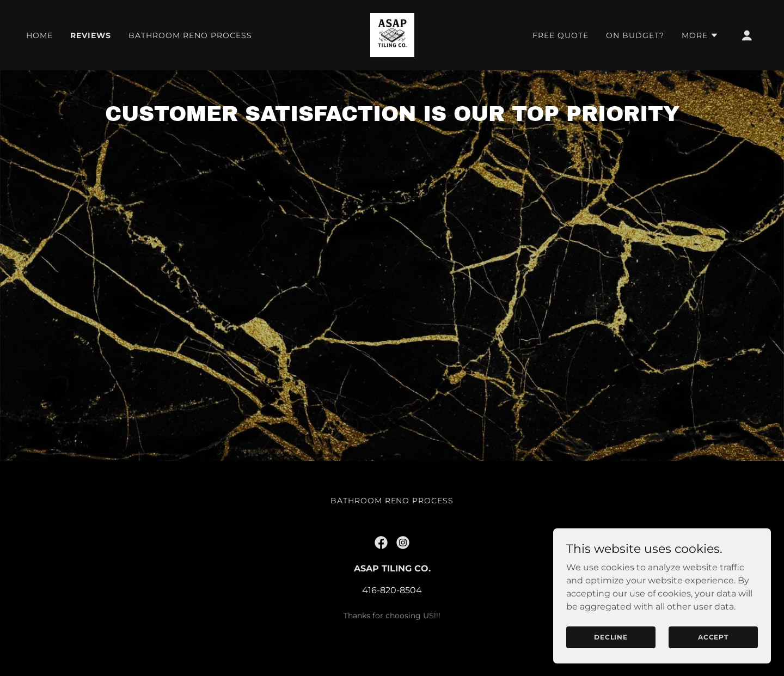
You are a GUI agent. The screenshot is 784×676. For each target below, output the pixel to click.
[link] (392, 35)
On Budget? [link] (635, 35)
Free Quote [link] (561, 35)
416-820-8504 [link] (392, 614)
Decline (611, 637)
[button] (700, 35)
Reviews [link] (91, 35)
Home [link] (39, 35)
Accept (713, 637)
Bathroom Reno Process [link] (190, 35)
